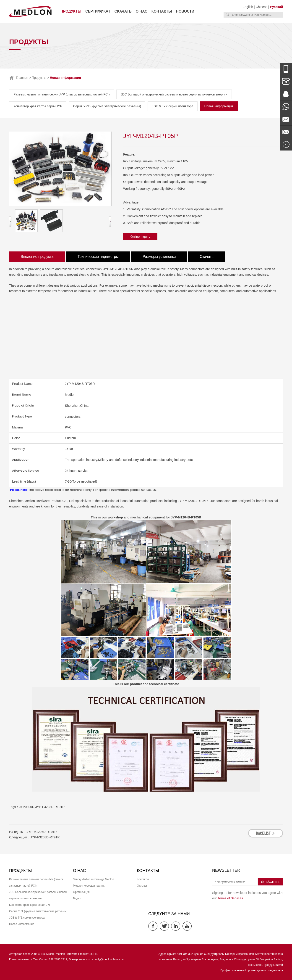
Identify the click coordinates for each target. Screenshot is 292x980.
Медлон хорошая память (89, 886)
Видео (77, 898)
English (248, 7)
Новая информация (219, 106)
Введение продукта (37, 257)
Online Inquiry (140, 237)
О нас (142, 11)
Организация (81, 892)
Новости (185, 11)
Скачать (123, 11)
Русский (276, 7)
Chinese (262, 7)
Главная (22, 78)
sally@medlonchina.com (109, 959)
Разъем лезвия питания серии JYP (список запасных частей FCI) (62, 94)
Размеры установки (159, 257)
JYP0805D (27, 807)
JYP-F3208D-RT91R (50, 807)
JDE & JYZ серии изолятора (173, 106)
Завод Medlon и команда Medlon (94, 879)
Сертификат (98, 11)
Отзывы (142, 886)
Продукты (71, 11)
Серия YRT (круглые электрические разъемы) (107, 106)
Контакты (162, 11)
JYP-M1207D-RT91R (42, 832)
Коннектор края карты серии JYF (38, 106)
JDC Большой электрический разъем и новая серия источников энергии (174, 94)
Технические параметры (98, 257)
